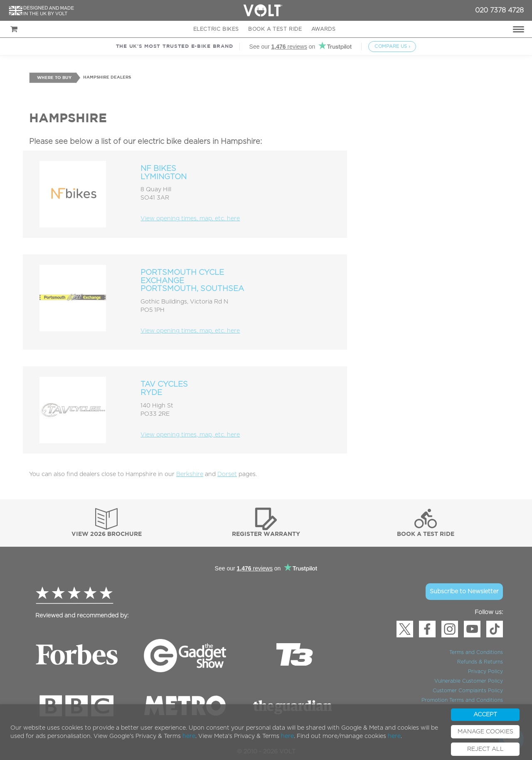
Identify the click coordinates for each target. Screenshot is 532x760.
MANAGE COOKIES (485, 732)
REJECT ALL (485, 749)
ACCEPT (485, 715)
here (189, 736)
